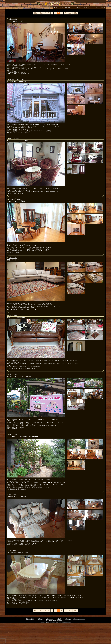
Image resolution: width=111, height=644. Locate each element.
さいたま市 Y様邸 (14, 160)
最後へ (75, 34)
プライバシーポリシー (79, 640)
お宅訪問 (96, 7)
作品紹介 (40, 640)
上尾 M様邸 (13, 572)
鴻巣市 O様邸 (13, 40)
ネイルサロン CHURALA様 (17, 101)
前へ (41, 34)
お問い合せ (68, 640)
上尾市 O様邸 (13, 279)
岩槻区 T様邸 (13, 456)
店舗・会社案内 (69, 7)
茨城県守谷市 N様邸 (15, 220)
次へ (70, 34)
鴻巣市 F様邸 (13, 395)
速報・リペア (88, 7)
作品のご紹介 (79, 7)
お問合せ (103, 7)
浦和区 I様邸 (13, 336)
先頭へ (36, 34)
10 (65, 34)
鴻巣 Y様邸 (13, 516)
